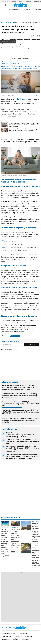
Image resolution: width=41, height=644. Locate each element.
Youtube (18, 628)
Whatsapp (23, 628)
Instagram (10, 628)
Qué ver (16, 639)
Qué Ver (21, 1)
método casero (21, 99)
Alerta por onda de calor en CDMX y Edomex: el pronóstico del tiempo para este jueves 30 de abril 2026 (20, 404)
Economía (27, 9)
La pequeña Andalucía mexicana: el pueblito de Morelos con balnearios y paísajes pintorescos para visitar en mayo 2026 (15, 541)
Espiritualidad (7, 636)
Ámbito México (5, 22)
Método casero (15, 336)
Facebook (6, 628)
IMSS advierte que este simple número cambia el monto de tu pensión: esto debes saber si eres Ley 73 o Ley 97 (22, 435)
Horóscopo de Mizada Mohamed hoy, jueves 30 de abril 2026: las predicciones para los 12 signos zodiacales (20, 420)
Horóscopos (28, 1)
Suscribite (32, 345)
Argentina (25, 639)
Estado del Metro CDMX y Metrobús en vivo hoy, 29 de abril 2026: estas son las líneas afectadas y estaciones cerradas (20, 396)
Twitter (2, 628)
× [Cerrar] (14, 42)
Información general (14, 9)
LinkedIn (14, 628)
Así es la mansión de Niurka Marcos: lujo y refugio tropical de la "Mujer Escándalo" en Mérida (24, 130)
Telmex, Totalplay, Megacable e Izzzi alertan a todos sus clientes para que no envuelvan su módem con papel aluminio (24, 125)
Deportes (28, 636)
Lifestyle (14, 22)
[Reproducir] (20, 45)
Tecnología (13, 1)
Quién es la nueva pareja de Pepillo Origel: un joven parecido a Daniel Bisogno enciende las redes (22, 441)
